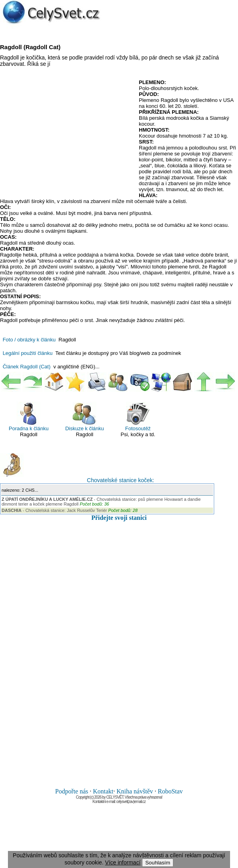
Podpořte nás (72, 791)
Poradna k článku (29, 417)
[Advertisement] (67, 137)
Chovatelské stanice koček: (77, 468)
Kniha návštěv (135, 791)
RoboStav (170, 791)
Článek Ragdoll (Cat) (27, 367)
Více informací (123, 862)
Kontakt (103, 791)
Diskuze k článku (84, 417)
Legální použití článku (28, 353)
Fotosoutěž (138, 417)
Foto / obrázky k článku (29, 340)
